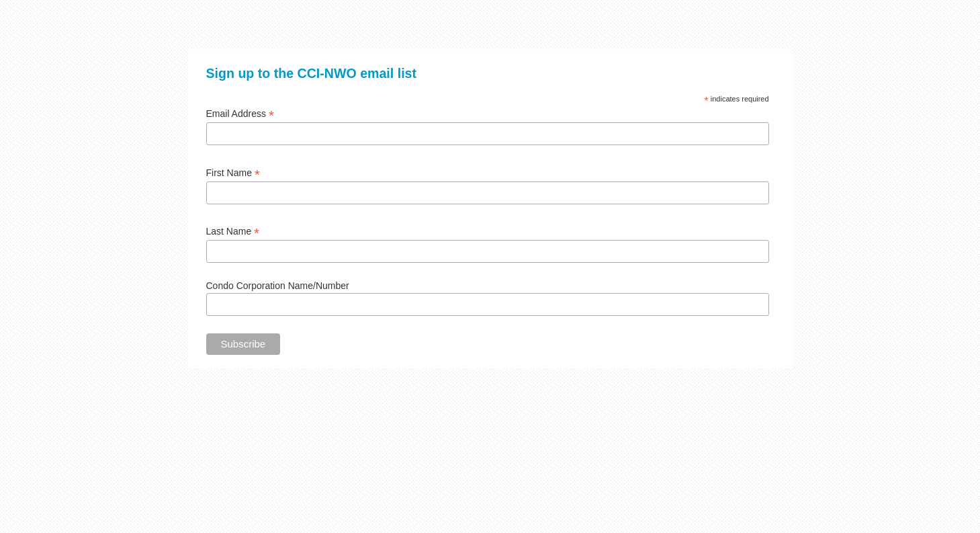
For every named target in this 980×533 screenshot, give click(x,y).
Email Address (240, 114)
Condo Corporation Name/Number (278, 286)
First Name (233, 173)
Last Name (233, 232)
